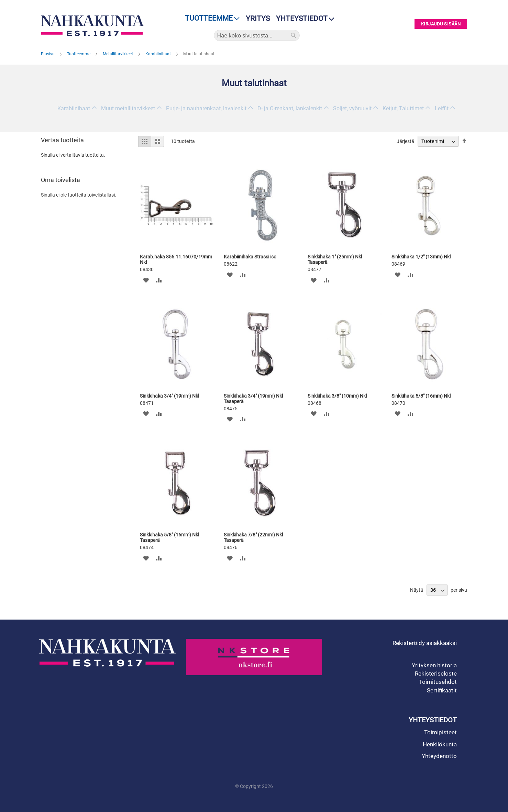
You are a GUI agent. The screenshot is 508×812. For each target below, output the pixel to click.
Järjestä (405, 141)
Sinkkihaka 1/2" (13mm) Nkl (421, 257)
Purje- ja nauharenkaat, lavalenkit (206, 108)
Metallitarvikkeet (118, 54)
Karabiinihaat (159, 54)
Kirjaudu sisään (441, 24)
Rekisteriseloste (436, 674)
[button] (146, 280)
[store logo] (94, 26)
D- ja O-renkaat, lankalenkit (290, 108)
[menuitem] (210, 18)
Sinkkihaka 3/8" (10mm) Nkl (337, 396)
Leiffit (442, 108)
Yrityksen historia (434, 665)
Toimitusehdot (438, 682)
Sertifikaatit (442, 690)
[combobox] (257, 35)
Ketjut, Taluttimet (403, 108)
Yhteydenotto (439, 756)
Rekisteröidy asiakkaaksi (425, 643)
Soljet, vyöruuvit (352, 108)
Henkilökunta (440, 744)
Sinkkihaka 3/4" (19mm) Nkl (169, 396)
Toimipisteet (440, 732)
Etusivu (48, 54)
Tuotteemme (79, 54)
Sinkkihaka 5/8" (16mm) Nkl (421, 396)
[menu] (210, 18)
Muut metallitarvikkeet (128, 108)
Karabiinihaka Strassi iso (250, 257)
